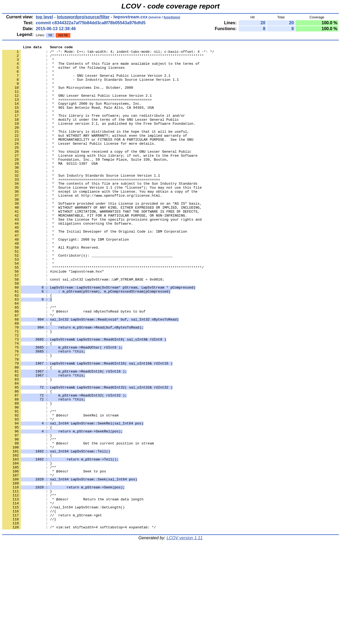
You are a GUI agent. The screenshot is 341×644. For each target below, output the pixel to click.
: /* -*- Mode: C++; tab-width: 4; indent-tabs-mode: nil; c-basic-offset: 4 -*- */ (108, 53)
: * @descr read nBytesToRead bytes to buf (74, 365)
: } (27, 389)
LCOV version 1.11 (184, 635)
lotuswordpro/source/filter (83, 17)
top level (44, 17)
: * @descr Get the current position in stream (78, 523)
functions (171, 17)
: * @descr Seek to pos (54, 557)
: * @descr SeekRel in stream (60, 489)
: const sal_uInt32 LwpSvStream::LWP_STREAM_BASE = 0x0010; (83, 326)
